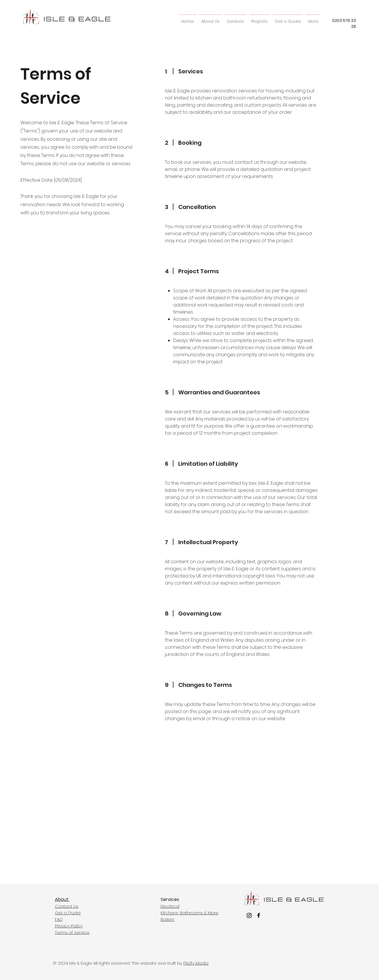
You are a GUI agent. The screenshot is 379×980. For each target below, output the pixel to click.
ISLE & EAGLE (78, 19)
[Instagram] (249, 915)
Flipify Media (196, 963)
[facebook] (259, 915)
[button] (235, 19)
